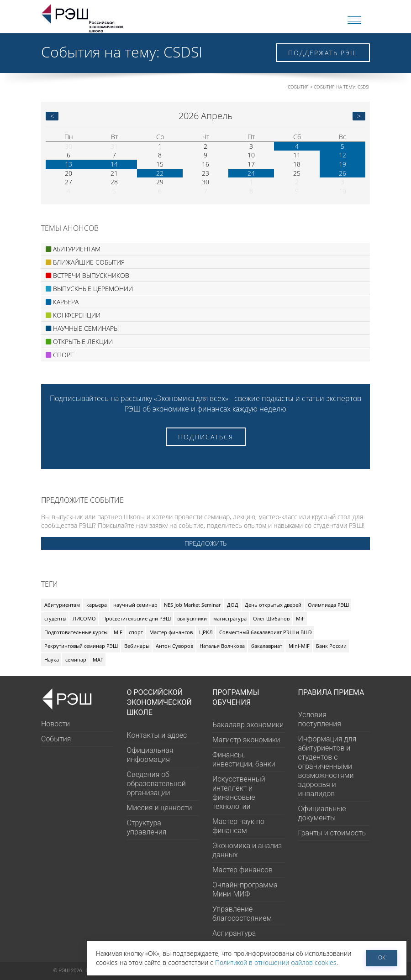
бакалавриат (267, 646)
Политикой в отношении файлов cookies (276, 962)
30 (68, 146)
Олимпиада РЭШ (328, 605)
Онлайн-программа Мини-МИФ (245, 889)
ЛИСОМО (84, 618)
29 (160, 182)
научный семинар (135, 605)
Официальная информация (150, 755)
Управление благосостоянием (242, 914)
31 (114, 146)
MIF (118, 632)
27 (68, 182)
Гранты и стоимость (332, 833)
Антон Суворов (174, 646)
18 (297, 164)
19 (342, 164)
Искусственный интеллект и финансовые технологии (239, 793)
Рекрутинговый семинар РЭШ (81, 646)
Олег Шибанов (271, 618)
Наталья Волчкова (222, 646)
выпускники (192, 618)
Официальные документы (322, 813)
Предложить (205, 543)
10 (251, 155)
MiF (300, 618)
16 (205, 164)
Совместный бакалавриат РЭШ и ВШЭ (266, 632)
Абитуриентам (62, 605)
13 (68, 164)
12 (342, 155)
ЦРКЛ (206, 632)
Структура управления (147, 827)
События (298, 87)
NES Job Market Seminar (192, 605)
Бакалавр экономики (248, 725)
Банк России (331, 646)
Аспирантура (234, 933)
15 (160, 164)
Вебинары (137, 646)
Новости (55, 724)
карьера (97, 605)
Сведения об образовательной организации (156, 784)
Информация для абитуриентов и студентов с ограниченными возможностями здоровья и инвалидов (327, 766)
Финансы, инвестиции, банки (244, 759)
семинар (76, 659)
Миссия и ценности (160, 808)
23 (205, 173)
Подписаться (206, 437)
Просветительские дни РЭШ (137, 618)
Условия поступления (320, 719)
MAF (98, 659)
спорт (136, 632)
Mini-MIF (299, 646)
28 (114, 182)
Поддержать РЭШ (323, 53)
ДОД (233, 605)
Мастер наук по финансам (238, 826)
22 (160, 173)
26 (342, 173)
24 (251, 173)
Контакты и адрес (157, 735)
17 (251, 164)
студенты (55, 618)
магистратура (230, 618)
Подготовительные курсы (76, 632)
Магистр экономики (246, 740)
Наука (52, 659)
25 (297, 173)
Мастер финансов (171, 632)
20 (68, 173)
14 (114, 164)
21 (114, 173)
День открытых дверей (273, 605)
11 (297, 155)
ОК (382, 957)
